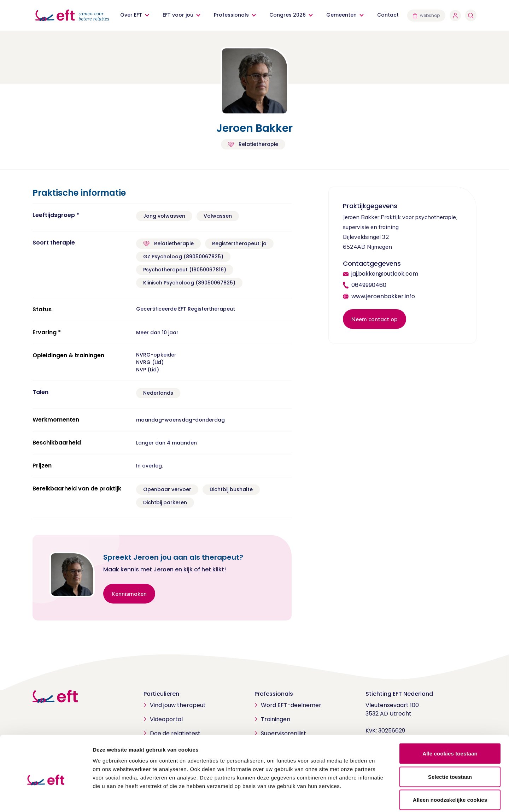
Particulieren (161, 694)
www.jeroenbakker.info (383, 296)
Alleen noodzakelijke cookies (450, 766)
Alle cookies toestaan (450, 719)
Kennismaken (129, 594)
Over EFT (131, 15)
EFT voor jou (178, 15)
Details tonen (382, 798)
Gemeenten (341, 15)
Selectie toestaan (450, 743)
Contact (388, 15)
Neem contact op (375, 319)
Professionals (231, 15)
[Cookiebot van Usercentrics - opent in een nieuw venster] (46, 798)
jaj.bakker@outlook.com (385, 274)
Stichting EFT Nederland (399, 694)
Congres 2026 (288, 15)
